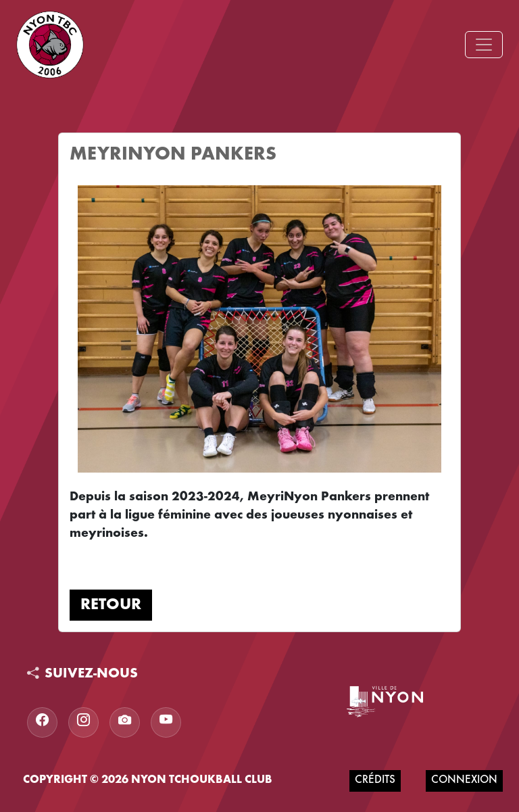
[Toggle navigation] (484, 45)
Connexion (464, 781)
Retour (111, 605)
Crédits (375, 781)
